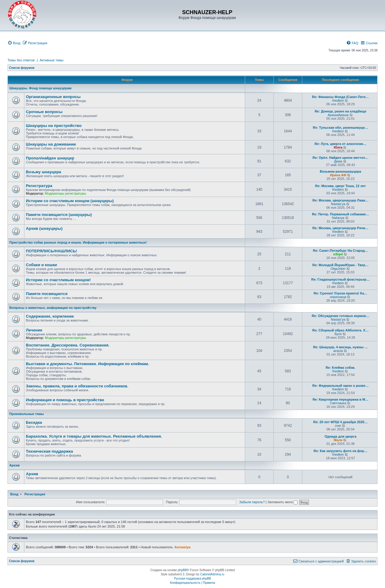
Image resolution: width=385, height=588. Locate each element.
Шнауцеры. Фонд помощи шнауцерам (40, 88)
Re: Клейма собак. (341, 368)
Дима (338, 161)
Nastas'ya (338, 204)
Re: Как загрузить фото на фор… (341, 451)
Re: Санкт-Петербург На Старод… (340, 251)
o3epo (338, 254)
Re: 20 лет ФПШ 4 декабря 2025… (341, 422)
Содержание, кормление (50, 316)
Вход (14, 494)
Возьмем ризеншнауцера (340, 171)
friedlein (338, 100)
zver (338, 426)
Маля (338, 440)
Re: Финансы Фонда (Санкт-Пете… (340, 97)
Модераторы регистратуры (65, 193)
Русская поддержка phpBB (192, 579)
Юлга (338, 147)
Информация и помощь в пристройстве (65, 400)
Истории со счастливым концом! (58, 280)
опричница (338, 297)
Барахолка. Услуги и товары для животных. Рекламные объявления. (94, 436)
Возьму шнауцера (43, 172)
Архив (14, 465)
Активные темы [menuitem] (52, 60)
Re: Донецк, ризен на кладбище (340, 111)
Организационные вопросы (53, 97)
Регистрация (35, 494)
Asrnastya (182, 547)
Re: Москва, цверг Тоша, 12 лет (340, 186)
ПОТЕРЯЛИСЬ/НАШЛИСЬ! (51, 251)
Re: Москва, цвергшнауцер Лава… (340, 200)
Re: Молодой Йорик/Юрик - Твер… (341, 265)
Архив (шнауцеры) (44, 228)
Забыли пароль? (252, 502)
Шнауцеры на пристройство (54, 126)
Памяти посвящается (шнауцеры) (59, 215)
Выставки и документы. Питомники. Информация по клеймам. (88, 364)
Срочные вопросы (44, 112)
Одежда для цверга (340, 436)
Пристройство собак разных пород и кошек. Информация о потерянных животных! (78, 242)
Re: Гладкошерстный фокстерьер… (341, 279)
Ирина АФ (338, 175)
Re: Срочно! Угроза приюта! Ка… (341, 293)
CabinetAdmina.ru (212, 574)
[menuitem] (14, 43)
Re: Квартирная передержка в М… (340, 399)
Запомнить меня (282, 502)
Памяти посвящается (47, 294)
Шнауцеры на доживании (51, 144)
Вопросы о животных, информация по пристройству (53, 308)
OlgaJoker (338, 269)
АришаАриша (338, 115)
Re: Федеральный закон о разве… (341, 386)
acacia (338, 351)
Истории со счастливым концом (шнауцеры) (70, 201)
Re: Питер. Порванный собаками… (340, 214)
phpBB (182, 570)
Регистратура (39, 186)
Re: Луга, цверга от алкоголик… (341, 144)
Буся (338, 334)
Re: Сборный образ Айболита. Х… (340, 330)
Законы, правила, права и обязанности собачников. (77, 386)
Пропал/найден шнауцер (50, 158)
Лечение (34, 330)
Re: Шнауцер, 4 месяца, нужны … (340, 347)
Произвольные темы (27, 414)
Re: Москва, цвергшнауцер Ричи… (341, 228)
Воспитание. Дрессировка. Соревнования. (68, 345)
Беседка (34, 422)
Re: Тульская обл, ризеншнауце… (340, 128)
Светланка (338, 403)
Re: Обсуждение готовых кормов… (340, 316)
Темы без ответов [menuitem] (21, 60)
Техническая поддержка (49, 451)
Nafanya (338, 218)
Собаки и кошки (41, 265)
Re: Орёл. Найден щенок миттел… (340, 158)
